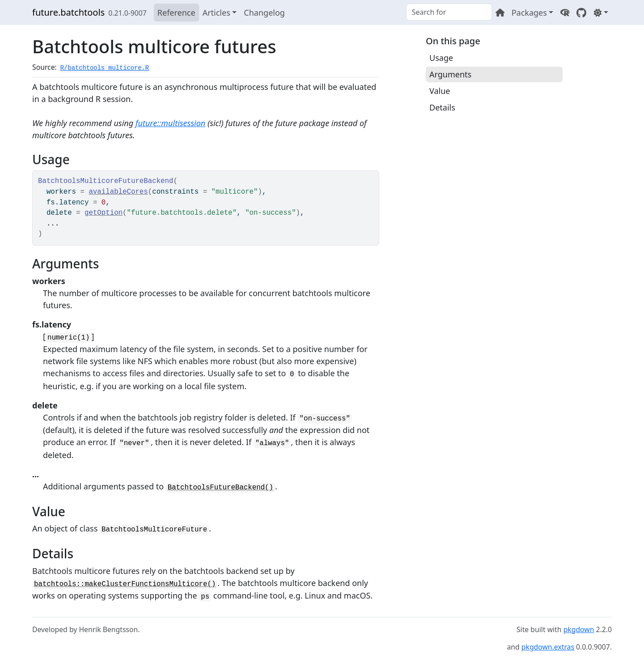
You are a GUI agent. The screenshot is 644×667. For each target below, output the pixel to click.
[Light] (601, 13)
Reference (176, 13)
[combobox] (449, 12)
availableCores (118, 192)
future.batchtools (68, 12)
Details (442, 107)
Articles (216, 13)
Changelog (264, 13)
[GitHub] (581, 13)
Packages (529, 13)
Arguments (450, 74)
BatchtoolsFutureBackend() (220, 488)
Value (440, 91)
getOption (104, 213)
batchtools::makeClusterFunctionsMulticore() (125, 584)
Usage (441, 58)
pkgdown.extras (548, 647)
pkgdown (579, 629)
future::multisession (171, 123)
